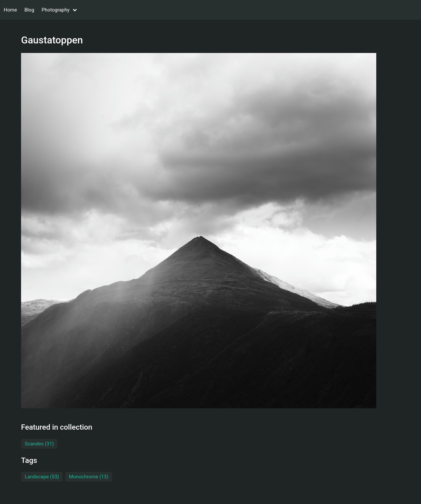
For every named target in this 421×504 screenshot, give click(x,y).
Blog (29, 10)
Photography (56, 10)
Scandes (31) (39, 444)
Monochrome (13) (88, 477)
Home (10, 10)
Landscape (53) (42, 477)
